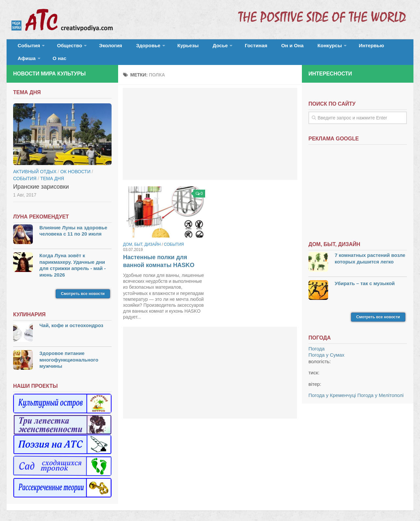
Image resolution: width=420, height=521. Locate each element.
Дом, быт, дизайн (142, 235)
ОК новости (75, 162)
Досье (196, 47)
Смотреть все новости (83, 284)
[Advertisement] (210, 125)
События (27, 47)
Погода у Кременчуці (332, 386)
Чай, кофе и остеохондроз (71, 316)
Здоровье (134, 47)
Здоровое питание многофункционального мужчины (69, 350)
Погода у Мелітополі (380, 386)
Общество (64, 47)
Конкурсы (292, 47)
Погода (316, 339)
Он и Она (260, 47)
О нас (390, 47)
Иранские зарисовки (41, 177)
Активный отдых (35, 162)
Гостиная (229, 47)
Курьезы (170, 47)
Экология (102, 47)
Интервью (329, 47)
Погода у (326, 346)
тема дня (52, 169)
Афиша (360, 47)
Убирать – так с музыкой (365, 274)
